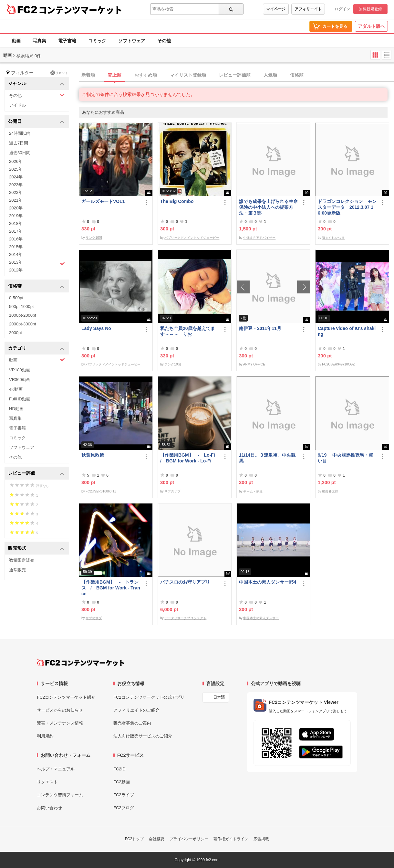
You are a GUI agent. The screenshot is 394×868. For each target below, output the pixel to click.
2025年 (16, 169)
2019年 (16, 216)
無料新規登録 (370, 9)
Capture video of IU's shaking (347, 331)
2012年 (16, 270)
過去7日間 (19, 143)
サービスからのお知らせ (60, 710)
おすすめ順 (146, 75)
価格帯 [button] (36, 286)
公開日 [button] (36, 122)
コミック (97, 41)
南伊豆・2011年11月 (260, 328)
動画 (16, 41)
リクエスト (47, 782)
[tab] (236, 75)
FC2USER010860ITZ (101, 491)
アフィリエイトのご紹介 (136, 710)
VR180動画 (20, 370)
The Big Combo (177, 201)
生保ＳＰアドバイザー (259, 238)
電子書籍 (67, 41)
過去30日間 (20, 153)
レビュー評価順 (235, 75)
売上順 (115, 75)
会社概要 (157, 839)
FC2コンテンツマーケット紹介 (66, 697)
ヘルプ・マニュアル (56, 769)
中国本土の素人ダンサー (261, 618)
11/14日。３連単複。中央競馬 (267, 458)
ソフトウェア (132, 41)
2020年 (16, 208)
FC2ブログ (124, 808)
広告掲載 (261, 839)
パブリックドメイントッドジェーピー (192, 238)
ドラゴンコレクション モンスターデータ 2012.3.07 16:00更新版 (347, 207)
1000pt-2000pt (23, 315)
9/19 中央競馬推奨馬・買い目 (345, 458)
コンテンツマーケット (80, 10)
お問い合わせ (49, 808)
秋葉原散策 (93, 455)
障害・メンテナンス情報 (60, 723)
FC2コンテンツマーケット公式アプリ (149, 697)
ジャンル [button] (36, 84)
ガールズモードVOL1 (103, 201)
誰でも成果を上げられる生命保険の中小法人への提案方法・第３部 (268, 207)
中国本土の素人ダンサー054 (268, 582)
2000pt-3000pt (23, 324)
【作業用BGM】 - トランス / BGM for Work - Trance (111, 588)
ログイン (342, 9)
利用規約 (45, 736)
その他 (164, 41)
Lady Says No (96, 328)
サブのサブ (172, 491)
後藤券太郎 (330, 491)
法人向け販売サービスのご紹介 (143, 736)
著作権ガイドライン (231, 839)
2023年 (16, 185)
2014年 (16, 254)
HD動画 (16, 409)
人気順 (270, 75)
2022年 (16, 192)
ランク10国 (94, 238)
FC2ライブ (124, 795)
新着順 (88, 75)
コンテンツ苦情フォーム (60, 795)
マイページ (276, 9)
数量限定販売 (22, 560)
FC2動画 (122, 782)
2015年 (16, 247)
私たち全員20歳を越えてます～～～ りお (188, 331)
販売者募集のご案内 (132, 723)
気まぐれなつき (333, 238)
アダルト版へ (371, 26)
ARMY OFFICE (254, 364)
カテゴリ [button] (36, 349)
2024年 (16, 177)
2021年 (16, 200)
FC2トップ (135, 839)
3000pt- (16, 333)
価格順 (297, 75)
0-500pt (16, 298)
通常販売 (17, 570)
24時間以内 (20, 133)
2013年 (37, 263)
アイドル (17, 105)
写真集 (39, 41)
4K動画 (16, 389)
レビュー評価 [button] (36, 474)
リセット (59, 73)
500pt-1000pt (21, 307)
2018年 (16, 223)
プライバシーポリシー (189, 839)
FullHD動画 (20, 399)
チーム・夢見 (253, 491)
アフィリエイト (308, 9)
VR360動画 (20, 380)
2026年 (16, 161)
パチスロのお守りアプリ (185, 582)
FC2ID (119, 769)
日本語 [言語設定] (219, 697)
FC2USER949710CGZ (338, 364)
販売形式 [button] (36, 549)
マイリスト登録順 (188, 75)
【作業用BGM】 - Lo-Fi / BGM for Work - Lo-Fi (190, 458)
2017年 (16, 231)
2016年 (16, 239)
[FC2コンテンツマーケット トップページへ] (81, 662)
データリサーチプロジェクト (185, 618)
